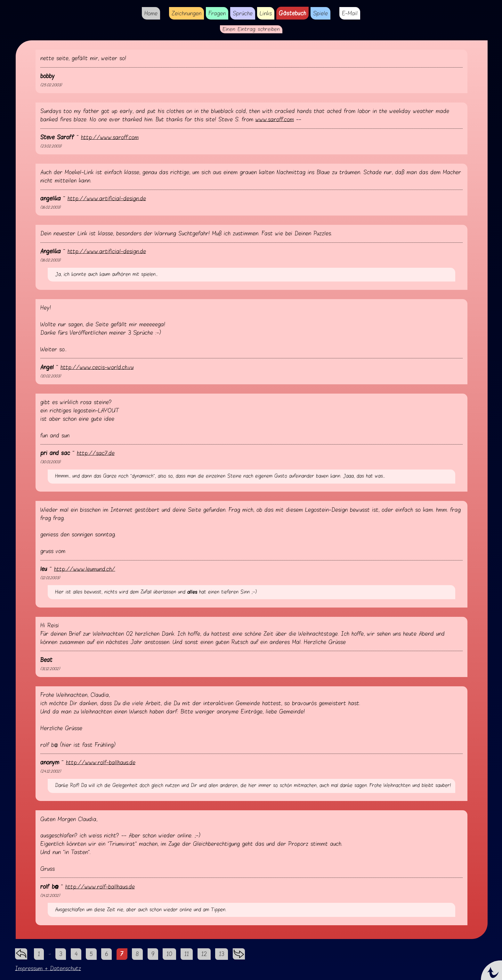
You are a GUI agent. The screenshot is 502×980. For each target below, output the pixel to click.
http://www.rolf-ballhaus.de (101, 762)
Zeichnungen (186, 13)
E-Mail (350, 13)
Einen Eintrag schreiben (251, 29)
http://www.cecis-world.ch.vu (97, 367)
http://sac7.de (96, 453)
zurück (21, 952)
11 (187, 954)
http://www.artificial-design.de (107, 198)
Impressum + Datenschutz (48, 968)
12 (204, 954)
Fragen (217, 13)
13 (222, 954)
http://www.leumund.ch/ (85, 569)
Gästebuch (292, 13)
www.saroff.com (275, 119)
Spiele (320, 13)
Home (151, 13)
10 (169, 954)
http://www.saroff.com (110, 137)
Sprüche (243, 13)
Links (266, 13)
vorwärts (239, 952)
